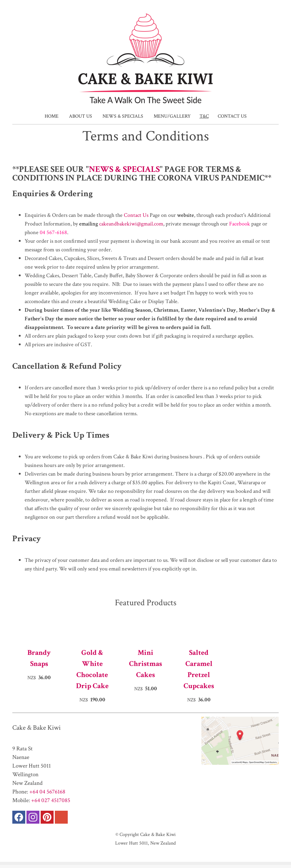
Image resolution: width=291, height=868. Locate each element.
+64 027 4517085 (51, 800)
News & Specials (123, 116)
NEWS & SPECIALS (124, 169)
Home (52, 116)
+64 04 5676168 (47, 792)
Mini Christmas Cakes (145, 664)
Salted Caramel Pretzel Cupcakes (199, 669)
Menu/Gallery (172, 116)
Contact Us (232, 116)
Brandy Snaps (39, 658)
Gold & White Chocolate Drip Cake (92, 669)
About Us (81, 116)
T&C (204, 116)
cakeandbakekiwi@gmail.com (131, 224)
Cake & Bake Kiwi (158, 834)
